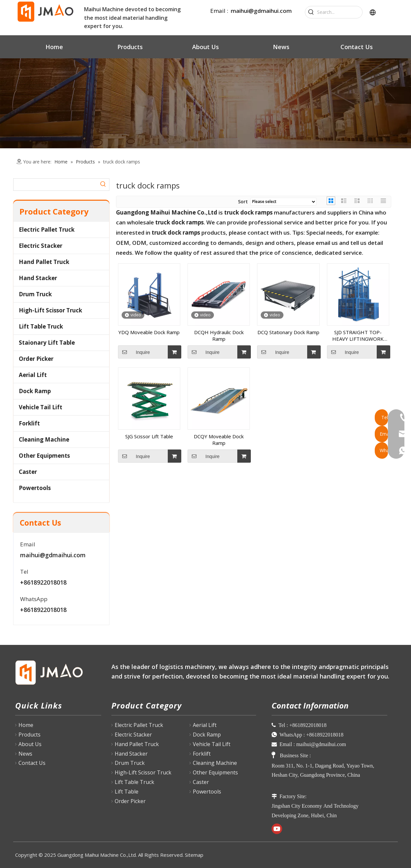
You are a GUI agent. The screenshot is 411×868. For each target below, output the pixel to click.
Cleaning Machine (44, 439)
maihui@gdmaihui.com (261, 11)
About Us (30, 744)
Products (29, 735)
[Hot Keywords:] (311, 12)
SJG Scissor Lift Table (149, 436)
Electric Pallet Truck (47, 230)
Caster (28, 472)
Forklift (29, 423)
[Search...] (340, 12)
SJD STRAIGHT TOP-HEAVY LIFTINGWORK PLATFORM (358, 335)
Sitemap (194, 855)
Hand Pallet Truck (44, 262)
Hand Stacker (38, 278)
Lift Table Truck (41, 326)
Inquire (134, 352)
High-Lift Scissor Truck (50, 310)
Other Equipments (44, 456)
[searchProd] (55, 185)
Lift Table (127, 792)
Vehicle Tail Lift (41, 407)
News (25, 754)
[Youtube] (277, 829)
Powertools (35, 488)
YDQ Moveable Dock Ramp (149, 332)
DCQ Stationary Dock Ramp (288, 332)
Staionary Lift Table (47, 343)
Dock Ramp (35, 391)
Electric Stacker (41, 246)
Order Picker (36, 359)
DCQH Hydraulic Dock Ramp (219, 335)
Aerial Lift (33, 375)
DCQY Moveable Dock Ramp (219, 440)
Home (26, 725)
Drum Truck (35, 294)
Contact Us (32, 763)
